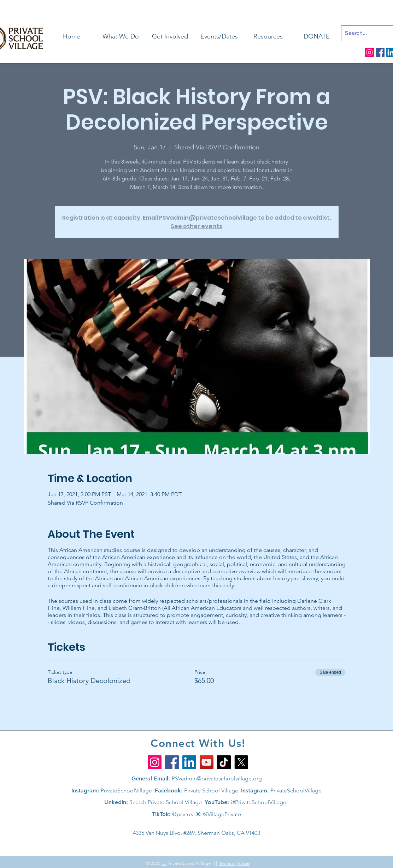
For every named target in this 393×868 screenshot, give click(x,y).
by (164, 863)
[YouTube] (207, 762)
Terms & (227, 863)
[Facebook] (380, 52)
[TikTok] (224, 762)
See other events (196, 226)
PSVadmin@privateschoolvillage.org (217, 778)
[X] (241, 762)
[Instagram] (369, 52)
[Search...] (365, 33)
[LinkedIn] (189, 762)
